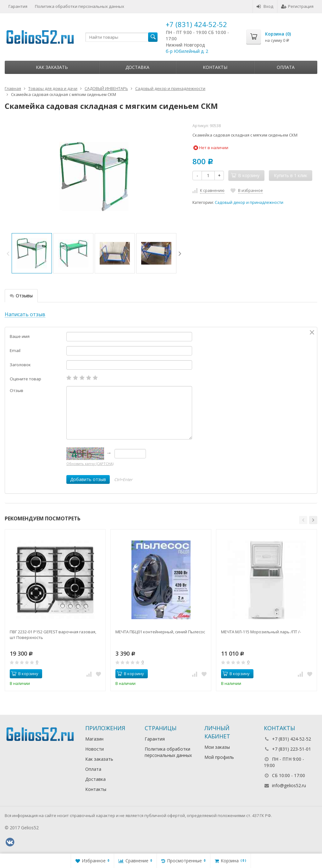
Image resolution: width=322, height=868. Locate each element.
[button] (303, 520)
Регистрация (297, 6)
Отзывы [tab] (21, 296)
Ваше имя (20, 336)
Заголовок (20, 365)
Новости (94, 749)
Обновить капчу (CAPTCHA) (90, 464)
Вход (265, 6)
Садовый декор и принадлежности (249, 202)
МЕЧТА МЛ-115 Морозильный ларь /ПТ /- (261, 632)
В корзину (25, 674)
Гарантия (18, 6)
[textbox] (121, 37)
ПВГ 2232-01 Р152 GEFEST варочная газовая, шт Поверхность (53, 635)
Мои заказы (217, 747)
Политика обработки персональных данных (80, 6)
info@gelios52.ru (289, 785)
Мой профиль (219, 757)
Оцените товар (25, 379)
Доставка (137, 67)
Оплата (286, 67)
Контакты (215, 67)
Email (15, 350)
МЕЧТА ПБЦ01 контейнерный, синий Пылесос (160, 632)
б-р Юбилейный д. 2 (187, 51)
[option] (32, 253)
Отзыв (17, 390)
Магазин (94, 739)
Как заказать (52, 67)
